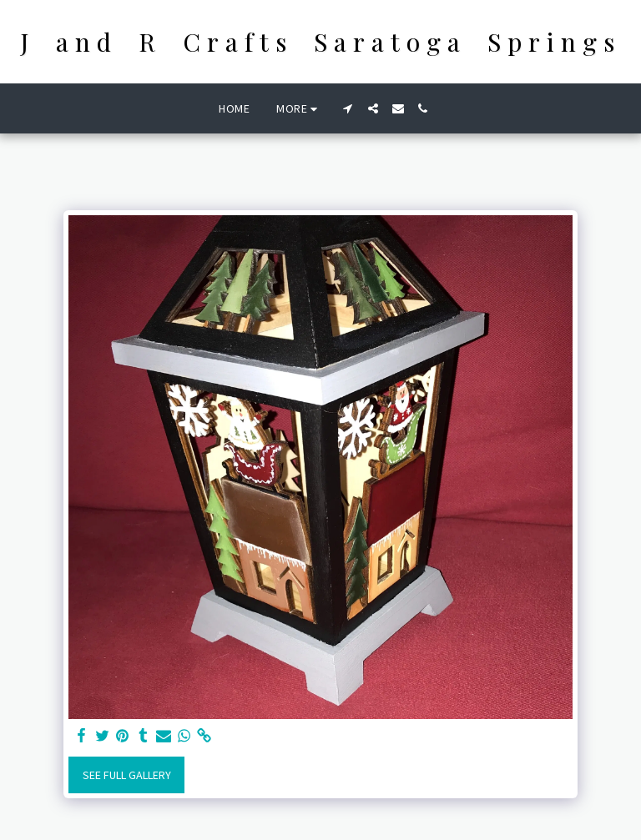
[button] (348, 108)
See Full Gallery (127, 775)
